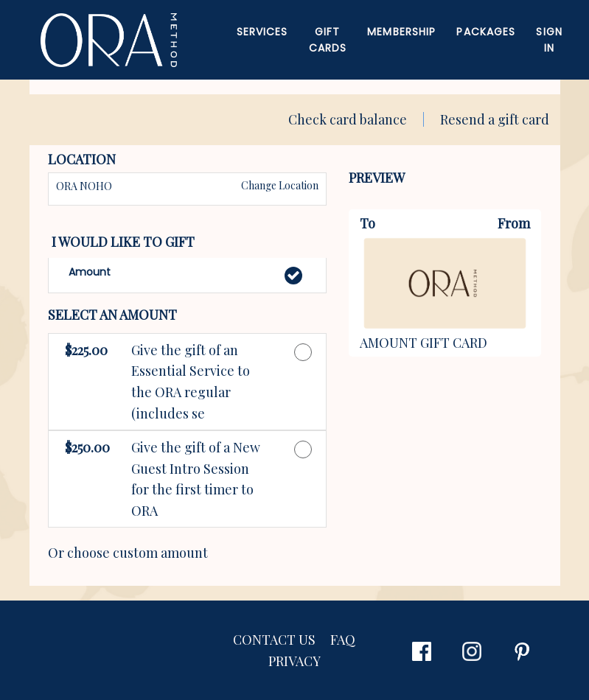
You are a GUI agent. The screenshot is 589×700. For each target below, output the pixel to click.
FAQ (343, 640)
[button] (187, 275)
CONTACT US (274, 640)
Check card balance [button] (348, 119)
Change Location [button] (279, 185)
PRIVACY (294, 661)
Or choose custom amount (128, 553)
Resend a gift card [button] (495, 119)
